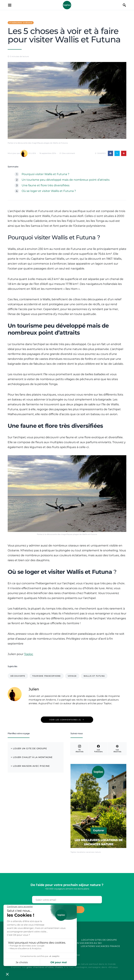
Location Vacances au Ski (84, 943)
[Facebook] (98, 749)
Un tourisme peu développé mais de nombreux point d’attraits (66, 180)
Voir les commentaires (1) (65, 720)
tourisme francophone (47, 676)
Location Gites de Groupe (99, 940)
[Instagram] (79, 749)
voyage (72, 676)
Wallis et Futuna (94, 676)
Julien (28, 153)
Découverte (18, 676)
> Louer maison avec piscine (30, 766)
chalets (59, 967)
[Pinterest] (117, 749)
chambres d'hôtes (43, 967)
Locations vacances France (100, 946)
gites (29, 967)
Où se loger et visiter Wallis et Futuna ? (49, 191)
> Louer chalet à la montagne (32, 757)
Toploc (67, 5)
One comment (68, 153)
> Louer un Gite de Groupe (29, 748)
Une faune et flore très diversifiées (46, 185)
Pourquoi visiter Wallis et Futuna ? (45, 174)
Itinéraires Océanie (21, 23)
